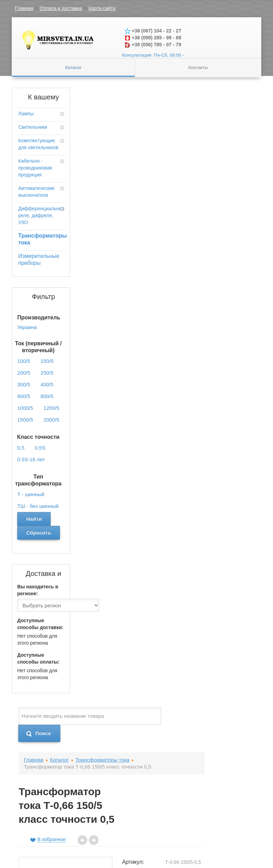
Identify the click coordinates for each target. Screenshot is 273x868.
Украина (231, 295)
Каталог (73, 67)
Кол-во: (189, 360)
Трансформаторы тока (41, 239)
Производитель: (195, 295)
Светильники (33, 127)
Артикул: (190, 212)
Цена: (187, 307)
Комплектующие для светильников (38, 144)
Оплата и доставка (61, 8)
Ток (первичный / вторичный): (195, 234)
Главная (24, 8)
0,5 (226, 257)
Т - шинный (244, 276)
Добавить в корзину (219, 398)
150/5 (228, 224)
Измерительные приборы (39, 259)
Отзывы (94, 432)
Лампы (26, 114)
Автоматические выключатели (37, 192)
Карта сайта (102, 8)
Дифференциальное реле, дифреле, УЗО (41, 215)
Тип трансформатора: (195, 279)
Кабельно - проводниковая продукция (35, 168)
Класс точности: (191, 260)
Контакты (198, 67)
